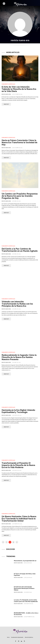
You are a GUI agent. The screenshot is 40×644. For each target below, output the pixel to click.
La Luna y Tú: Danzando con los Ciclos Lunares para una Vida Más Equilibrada (26, 601)
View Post (6, 104)
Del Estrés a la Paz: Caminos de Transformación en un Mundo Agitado (20, 250)
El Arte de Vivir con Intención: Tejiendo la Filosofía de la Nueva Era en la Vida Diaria (19, 89)
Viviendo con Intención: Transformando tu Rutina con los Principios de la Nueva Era (17, 304)
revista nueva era (6, 94)
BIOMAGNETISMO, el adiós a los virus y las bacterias (26, 614)
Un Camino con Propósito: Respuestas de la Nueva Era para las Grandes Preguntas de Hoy (20, 196)
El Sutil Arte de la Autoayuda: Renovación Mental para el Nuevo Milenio (24, 588)
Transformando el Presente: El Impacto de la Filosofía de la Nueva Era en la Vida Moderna (18, 465)
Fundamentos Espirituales (8, 84)
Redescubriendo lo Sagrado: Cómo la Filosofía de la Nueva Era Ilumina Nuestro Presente (19, 357)
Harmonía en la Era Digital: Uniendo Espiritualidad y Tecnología (18, 411)
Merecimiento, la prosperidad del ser (25, 561)
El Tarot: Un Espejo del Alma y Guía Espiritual (25, 575)
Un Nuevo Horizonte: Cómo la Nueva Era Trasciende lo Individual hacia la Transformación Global (19, 519)
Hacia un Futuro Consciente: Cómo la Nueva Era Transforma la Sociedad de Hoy (19, 143)
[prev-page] (3, 542)
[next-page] (17, 542)
